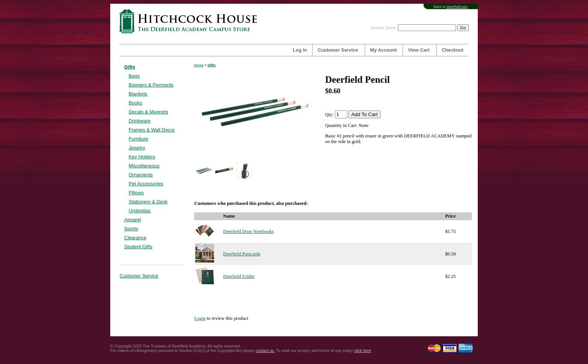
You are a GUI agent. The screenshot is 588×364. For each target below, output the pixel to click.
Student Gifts (138, 247)
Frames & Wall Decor (152, 130)
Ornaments (141, 175)
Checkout (453, 50)
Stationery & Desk (148, 202)
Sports (131, 229)
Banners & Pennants (151, 85)
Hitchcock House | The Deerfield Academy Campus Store (190, 21)
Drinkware (140, 121)
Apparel (133, 220)
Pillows (136, 193)
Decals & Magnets (148, 112)
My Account (383, 50)
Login (200, 318)
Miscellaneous (144, 166)
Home (199, 65)
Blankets (138, 94)
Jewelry (137, 148)
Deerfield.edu (457, 7)
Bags (134, 76)
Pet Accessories (146, 184)
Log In (300, 50)
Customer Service (338, 50)
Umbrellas (140, 211)
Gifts (130, 67)
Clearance (135, 238)
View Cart (419, 50)
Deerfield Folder (239, 276)
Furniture (138, 139)
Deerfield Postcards (242, 254)
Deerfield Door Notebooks (248, 231)
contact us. (265, 351)
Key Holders (142, 157)
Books (135, 103)
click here (362, 351)
